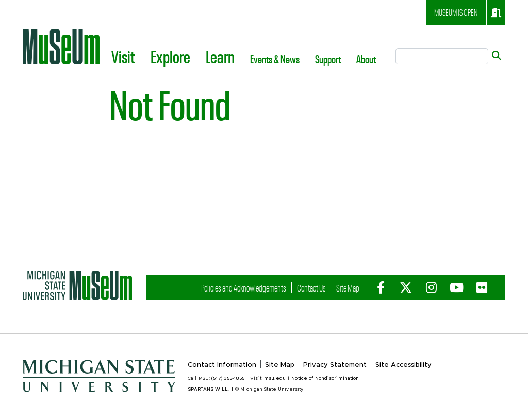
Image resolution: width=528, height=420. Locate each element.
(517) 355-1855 (228, 378)
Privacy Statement (335, 365)
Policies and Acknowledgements (244, 288)
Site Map (348, 288)
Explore (170, 56)
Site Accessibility (403, 365)
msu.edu (275, 378)
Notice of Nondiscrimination (325, 378)
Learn (220, 56)
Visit (123, 56)
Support (328, 59)
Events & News (275, 59)
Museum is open (468, 12)
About (366, 59)
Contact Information (222, 365)
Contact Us (311, 288)
